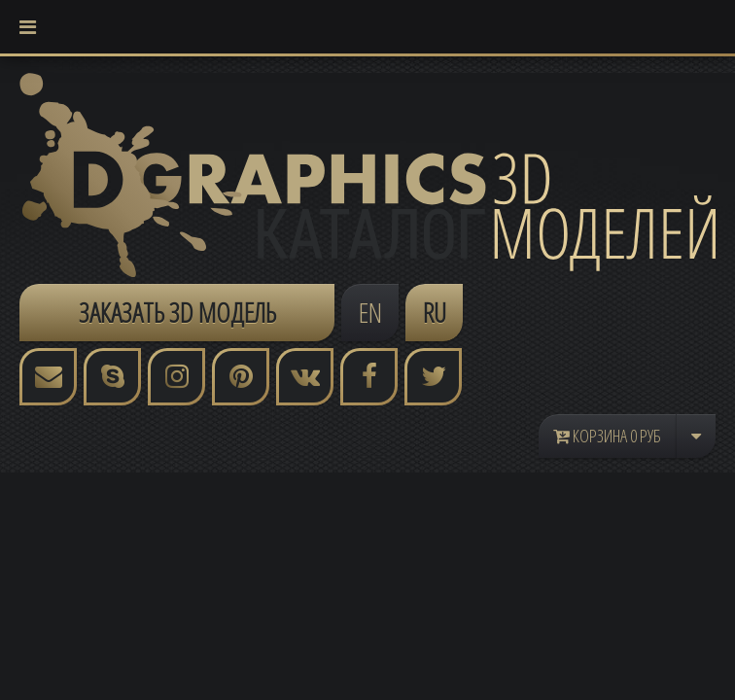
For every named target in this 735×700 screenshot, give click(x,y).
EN (370, 312)
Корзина (607, 436)
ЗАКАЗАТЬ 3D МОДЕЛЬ (177, 312)
